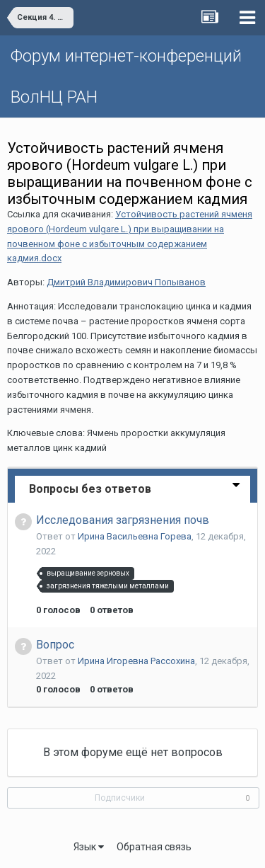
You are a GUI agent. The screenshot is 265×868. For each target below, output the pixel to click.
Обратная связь (154, 847)
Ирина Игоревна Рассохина (136, 661)
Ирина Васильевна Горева (135, 536)
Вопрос (55, 645)
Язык (89, 847)
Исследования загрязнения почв (123, 520)
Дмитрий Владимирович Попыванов (126, 282)
